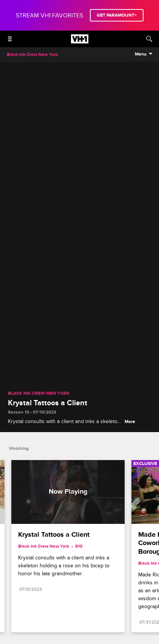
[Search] (149, 39)
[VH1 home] (80, 42)
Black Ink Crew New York (39, 394)
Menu (141, 54)
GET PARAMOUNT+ (117, 15)
